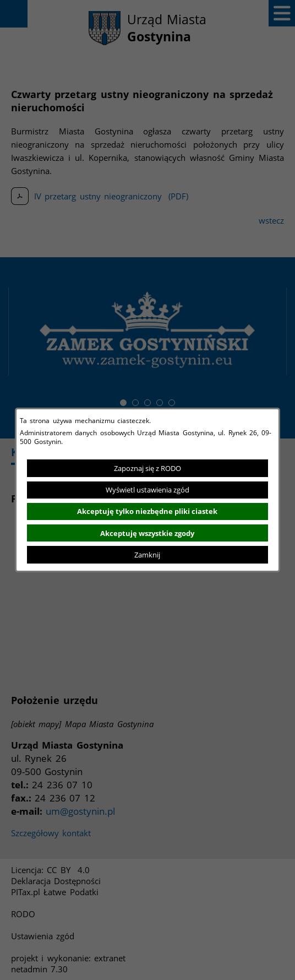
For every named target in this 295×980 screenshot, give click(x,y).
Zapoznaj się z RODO (147, 468)
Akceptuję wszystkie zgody (147, 533)
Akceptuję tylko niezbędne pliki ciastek (147, 511)
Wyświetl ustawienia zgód (147, 490)
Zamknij (147, 555)
